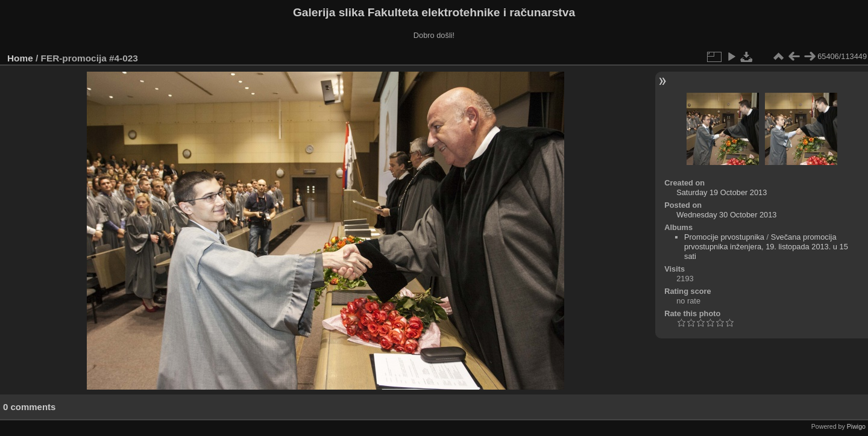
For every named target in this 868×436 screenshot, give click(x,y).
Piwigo (856, 426)
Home (20, 58)
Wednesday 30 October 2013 (726, 215)
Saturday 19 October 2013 (722, 192)
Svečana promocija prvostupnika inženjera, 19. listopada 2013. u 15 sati (766, 247)
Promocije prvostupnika (724, 237)
